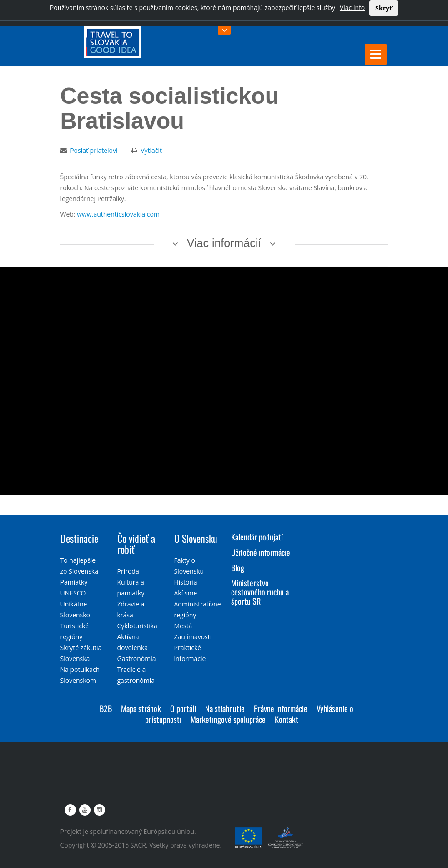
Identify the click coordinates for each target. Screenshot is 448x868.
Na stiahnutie (225, 708)
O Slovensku (196, 538)
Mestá (183, 626)
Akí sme (186, 593)
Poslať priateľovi (94, 150)
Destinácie (79, 538)
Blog (238, 568)
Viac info (352, 8)
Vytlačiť (151, 150)
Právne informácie (281, 708)
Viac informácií (224, 243)
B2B (106, 708)
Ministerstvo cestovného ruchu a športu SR (260, 592)
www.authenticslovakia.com (118, 214)
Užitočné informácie (261, 552)
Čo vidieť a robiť (136, 544)
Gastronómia (137, 659)
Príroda (128, 571)
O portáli (183, 708)
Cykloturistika (137, 626)
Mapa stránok (141, 708)
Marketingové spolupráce (228, 719)
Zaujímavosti (193, 637)
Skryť (384, 8)
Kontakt (287, 719)
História (186, 582)
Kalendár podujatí (257, 537)
